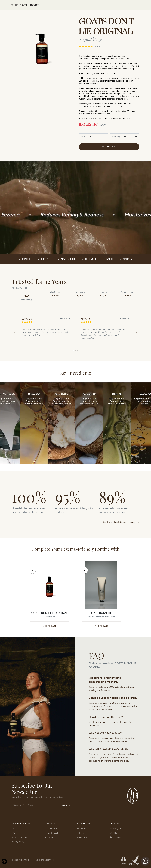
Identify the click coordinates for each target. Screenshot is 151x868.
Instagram (116, 829)
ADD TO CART (50, 626)
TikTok (114, 833)
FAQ (14, 833)
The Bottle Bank (51, 833)
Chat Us (15, 829)
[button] (136, 332)
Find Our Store (51, 829)
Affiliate (81, 833)
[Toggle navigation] (136, 5)
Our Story (49, 837)
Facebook (116, 837)
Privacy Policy (18, 842)
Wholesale (82, 829)
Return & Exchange (20, 837)
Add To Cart (109, 147)
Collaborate (83, 837)
